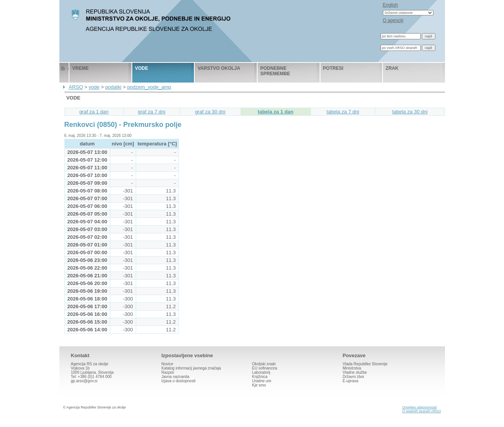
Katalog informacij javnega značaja (191, 368)
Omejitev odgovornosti (420, 407)
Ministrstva (352, 368)
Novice (168, 364)
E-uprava (351, 381)
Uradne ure (262, 381)
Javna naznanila (175, 377)
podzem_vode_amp (149, 87)
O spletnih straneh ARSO (422, 411)
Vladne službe (355, 372)
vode (142, 68)
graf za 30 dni (210, 112)
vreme (80, 68)
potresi (333, 68)
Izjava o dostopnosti (179, 381)
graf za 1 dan (94, 112)
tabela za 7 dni (343, 112)
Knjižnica (260, 377)
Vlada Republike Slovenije (365, 364)
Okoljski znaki (264, 364)
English (390, 5)
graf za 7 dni (152, 112)
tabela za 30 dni (410, 112)
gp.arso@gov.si (84, 381)
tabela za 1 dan (275, 112)
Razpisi (168, 372)
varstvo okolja (219, 68)
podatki (113, 87)
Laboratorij (261, 372)
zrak (392, 68)
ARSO (76, 87)
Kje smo (259, 385)
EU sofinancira (265, 368)
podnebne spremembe (275, 71)
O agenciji (393, 20)
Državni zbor (354, 377)
